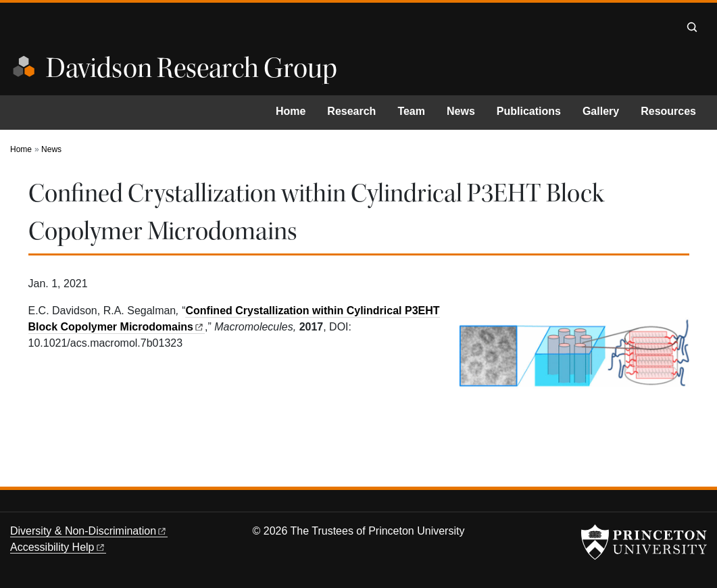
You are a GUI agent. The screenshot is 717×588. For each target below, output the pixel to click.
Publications (529, 111)
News (461, 111)
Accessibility (58, 547)
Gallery (601, 111)
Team (411, 111)
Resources (668, 111)
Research (351, 111)
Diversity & (89, 531)
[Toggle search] (692, 27)
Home (291, 111)
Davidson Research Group (192, 68)
